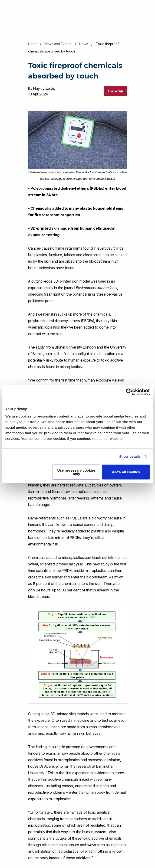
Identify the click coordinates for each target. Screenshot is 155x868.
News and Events (58, 44)
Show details (130, 456)
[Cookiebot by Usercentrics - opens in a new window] (129, 392)
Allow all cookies (126, 472)
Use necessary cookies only (77, 472)
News (84, 44)
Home (33, 44)
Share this (115, 91)
